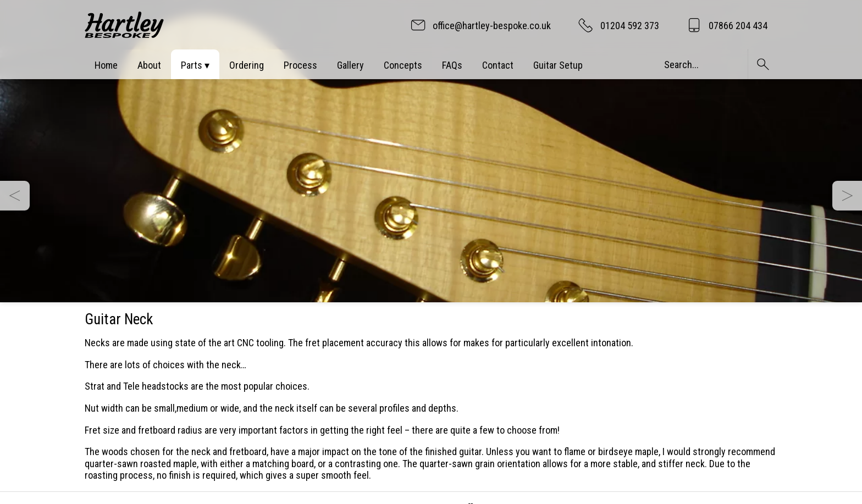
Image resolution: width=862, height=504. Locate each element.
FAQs (452, 65)
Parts (192, 65)
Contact (498, 65)
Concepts (403, 65)
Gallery (350, 65)
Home (106, 65)
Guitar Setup (558, 65)
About (149, 65)
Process (300, 65)
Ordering (247, 65)
